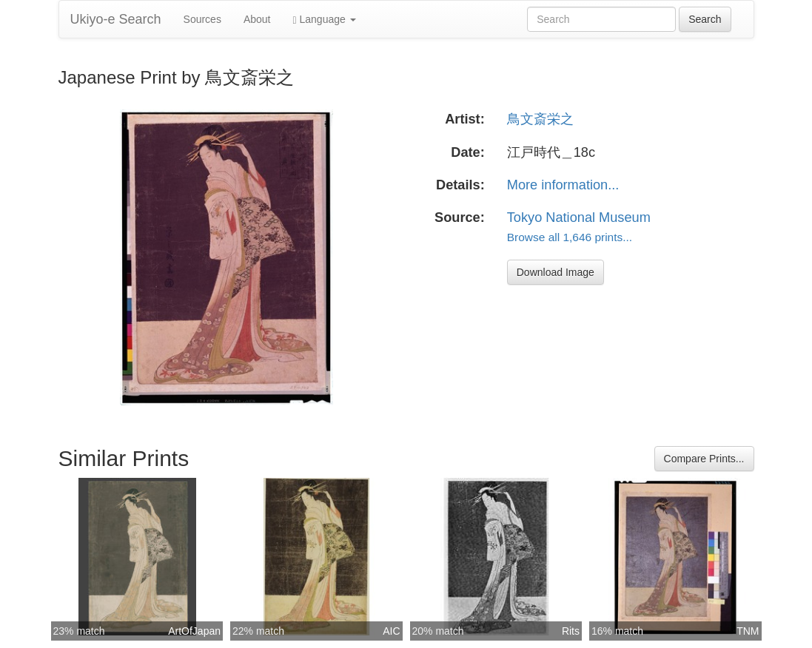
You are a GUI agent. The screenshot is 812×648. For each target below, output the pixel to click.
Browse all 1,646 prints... (570, 237)
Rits (571, 631)
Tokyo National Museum (579, 217)
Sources (202, 19)
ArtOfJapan (194, 631)
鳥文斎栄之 (540, 119)
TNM (748, 631)
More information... (563, 185)
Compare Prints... (704, 459)
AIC (391, 631)
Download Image (556, 272)
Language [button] (325, 20)
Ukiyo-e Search (116, 19)
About (257, 19)
